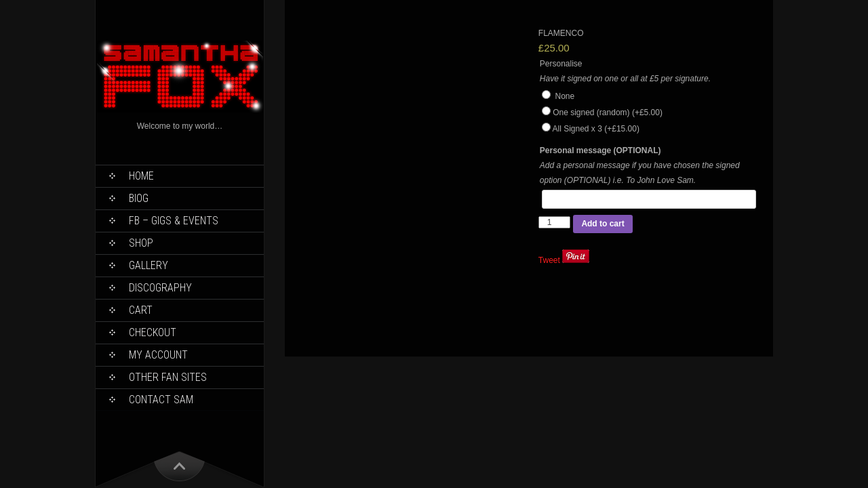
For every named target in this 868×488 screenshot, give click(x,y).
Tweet (549, 260)
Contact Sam (161, 400)
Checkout (153, 332)
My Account (158, 355)
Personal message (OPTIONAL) (600, 150)
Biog (139, 198)
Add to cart (603, 224)
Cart (141, 310)
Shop (141, 243)
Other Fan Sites (168, 377)
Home (141, 176)
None (558, 96)
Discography (160, 288)
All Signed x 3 (595, 129)
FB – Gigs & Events (174, 221)
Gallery (149, 265)
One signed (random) (608, 113)
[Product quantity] (555, 222)
